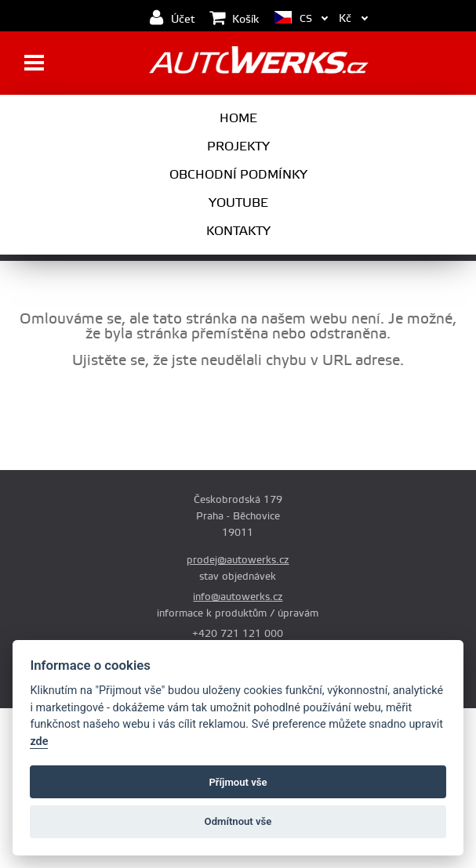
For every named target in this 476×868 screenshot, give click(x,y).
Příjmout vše (238, 782)
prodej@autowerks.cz (238, 560)
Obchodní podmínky (238, 175)
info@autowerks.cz (238, 597)
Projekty (238, 146)
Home (238, 118)
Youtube (238, 203)
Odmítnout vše (238, 821)
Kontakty (238, 231)
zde (39, 741)
